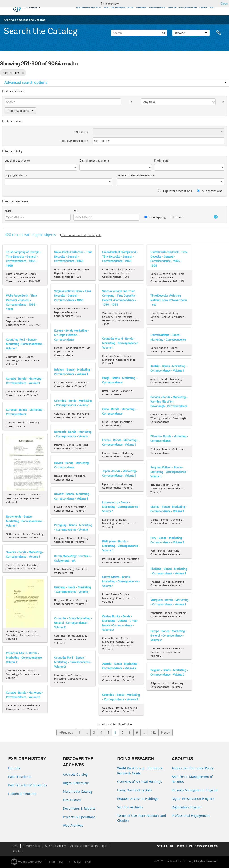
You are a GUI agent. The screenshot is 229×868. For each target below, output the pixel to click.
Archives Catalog (75, 774)
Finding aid (161, 161)
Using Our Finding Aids (135, 790)
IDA (61, 862)
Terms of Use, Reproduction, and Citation (142, 818)
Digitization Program (187, 807)
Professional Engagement (191, 816)
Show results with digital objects (80, 235)
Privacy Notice (32, 846)
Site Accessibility (55, 846)
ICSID (88, 862)
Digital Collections (76, 783)
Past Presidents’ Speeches (28, 785)
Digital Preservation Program (193, 799)
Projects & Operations (79, 817)
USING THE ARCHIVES (182, 7)
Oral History (72, 800)
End (76, 211)
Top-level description (74, 141)
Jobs (105, 846)
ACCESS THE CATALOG (151, 7)
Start (8, 211)
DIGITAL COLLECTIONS (119, 7)
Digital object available (94, 161)
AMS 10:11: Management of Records (192, 779)
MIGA (77, 862)
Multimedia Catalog (77, 791)
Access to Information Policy (193, 768)
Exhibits (14, 768)
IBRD (52, 862)
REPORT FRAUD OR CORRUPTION (198, 846)
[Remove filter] (23, 73)
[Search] (139, 32)
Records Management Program (195, 790)
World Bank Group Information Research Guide (140, 771)
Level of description (18, 161)
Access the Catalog (32, 20)
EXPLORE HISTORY (89, 7)
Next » (165, 733)
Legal (15, 846)
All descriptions (210, 191)
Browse (191, 32)
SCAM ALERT (165, 846)
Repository (81, 132)
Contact (18, 851)
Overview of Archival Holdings (140, 782)
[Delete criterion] (220, 101)
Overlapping (155, 217)
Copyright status (16, 175)
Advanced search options (26, 83)
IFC (69, 862)
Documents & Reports (79, 808)
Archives (10, 20)
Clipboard (221, 32)
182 (153, 733)
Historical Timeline (22, 794)
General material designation (136, 175)
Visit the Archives (130, 807)
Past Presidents (20, 777)
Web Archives (73, 825)
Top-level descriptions (175, 191)
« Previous (66, 733)
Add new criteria (20, 111)
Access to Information (84, 846)
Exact (177, 217)
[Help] (213, 217)
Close (224, 4)
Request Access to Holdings (138, 799)
